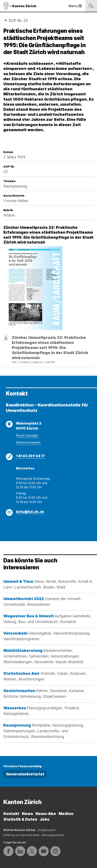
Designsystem (47, 830)
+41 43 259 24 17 (30, 456)
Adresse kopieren (28, 442)
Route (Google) (27, 435)
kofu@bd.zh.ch (30, 512)
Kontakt (11, 814)
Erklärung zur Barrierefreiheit (21, 835)
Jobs (45, 819)
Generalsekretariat (25, 774)
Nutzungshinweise (53, 835)
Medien (66, 814)
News (27, 814)
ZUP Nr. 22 (18, 21)
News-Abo (46, 814)
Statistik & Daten (20, 819)
